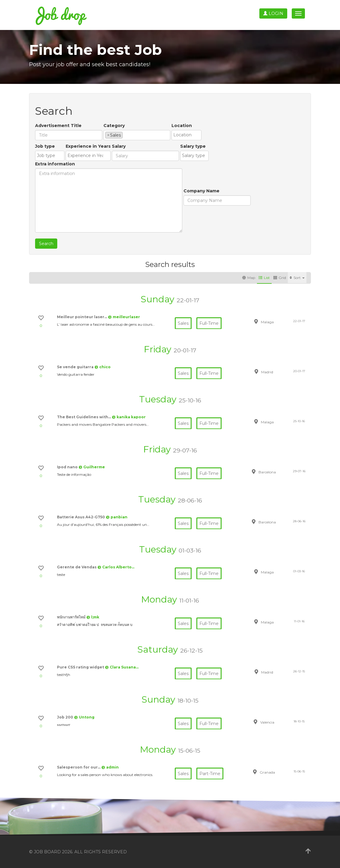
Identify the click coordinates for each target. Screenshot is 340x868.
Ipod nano (68, 467)
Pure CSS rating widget (81, 667)
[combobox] (137, 135)
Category (114, 126)
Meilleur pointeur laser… (82, 317)
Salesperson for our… (79, 767)
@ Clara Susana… (122, 667)
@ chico (103, 367)
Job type (45, 146)
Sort (297, 278)
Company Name (201, 191)
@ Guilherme (92, 467)
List (264, 278)
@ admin (110, 767)
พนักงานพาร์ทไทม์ (72, 617)
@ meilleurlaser (124, 317)
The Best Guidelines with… (84, 417)
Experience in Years (88, 146)
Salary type (193, 146)
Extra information (55, 164)
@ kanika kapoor (129, 417)
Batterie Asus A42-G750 (81, 517)
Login (273, 13)
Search (46, 244)
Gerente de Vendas (77, 567)
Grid (280, 278)
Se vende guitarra (76, 367)
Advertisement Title (58, 126)
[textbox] (126, 135)
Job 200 (66, 717)
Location (182, 126)
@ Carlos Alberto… (116, 567)
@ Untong (84, 717)
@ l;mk (93, 617)
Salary (119, 146)
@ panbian (117, 517)
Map (249, 278)
